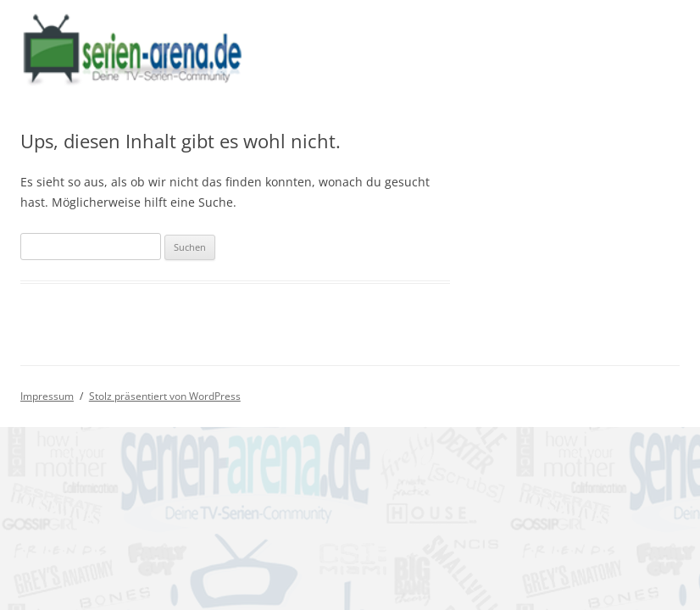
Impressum (47, 396)
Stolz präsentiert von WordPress (165, 396)
